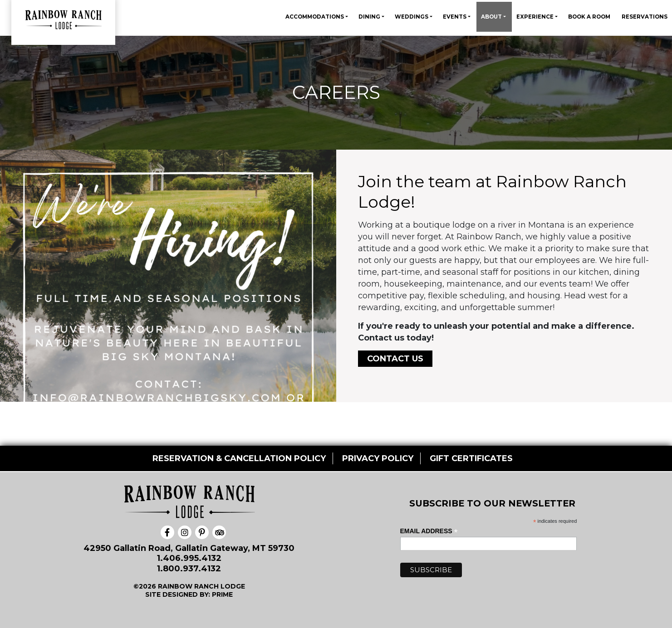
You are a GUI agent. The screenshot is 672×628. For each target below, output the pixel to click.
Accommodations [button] (315, 17)
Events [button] (455, 17)
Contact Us (395, 359)
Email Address (429, 531)
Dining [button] (370, 17)
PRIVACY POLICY (378, 458)
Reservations (645, 17)
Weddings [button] (412, 17)
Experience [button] (536, 17)
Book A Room (589, 17)
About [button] (492, 17)
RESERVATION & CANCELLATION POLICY (239, 458)
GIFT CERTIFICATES (471, 458)
